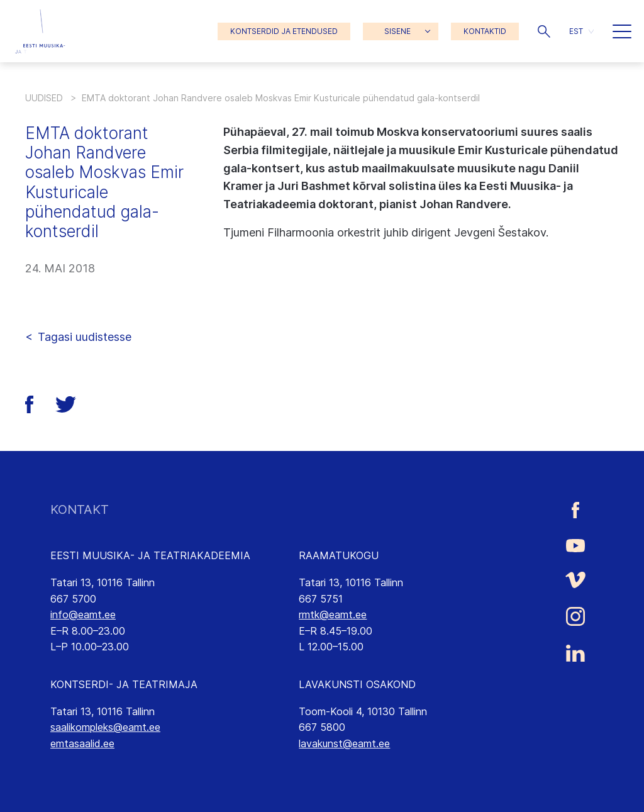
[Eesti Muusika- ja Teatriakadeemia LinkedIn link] (575, 653)
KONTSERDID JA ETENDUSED (284, 31)
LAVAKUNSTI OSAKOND (357, 684)
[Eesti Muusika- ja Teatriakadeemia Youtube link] (575, 545)
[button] (544, 31)
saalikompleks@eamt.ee (105, 727)
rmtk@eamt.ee (333, 615)
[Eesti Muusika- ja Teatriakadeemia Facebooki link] (575, 510)
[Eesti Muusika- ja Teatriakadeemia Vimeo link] (575, 580)
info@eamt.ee (83, 615)
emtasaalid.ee (82, 743)
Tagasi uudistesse (85, 337)
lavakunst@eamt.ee (344, 743)
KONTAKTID (485, 31)
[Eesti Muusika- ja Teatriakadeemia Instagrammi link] (575, 616)
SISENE (397, 31)
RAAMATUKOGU (339, 555)
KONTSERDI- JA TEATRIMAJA (124, 684)
